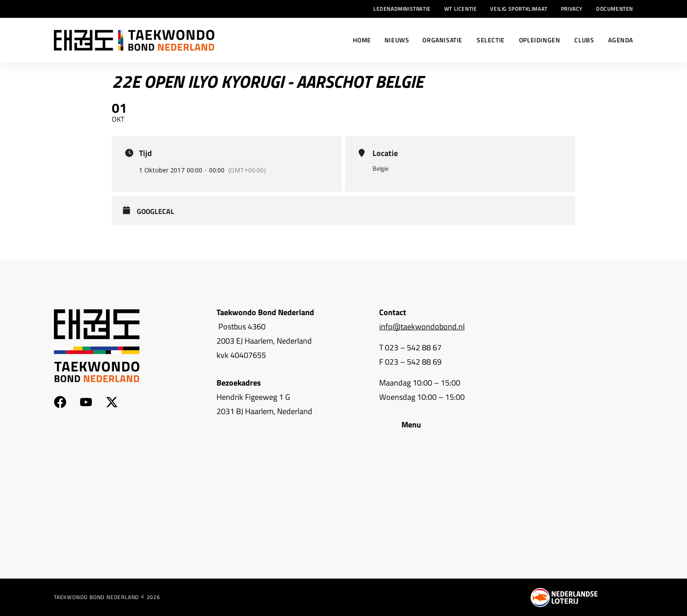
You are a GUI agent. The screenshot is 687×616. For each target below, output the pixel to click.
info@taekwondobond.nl (422, 326)
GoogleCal (155, 212)
